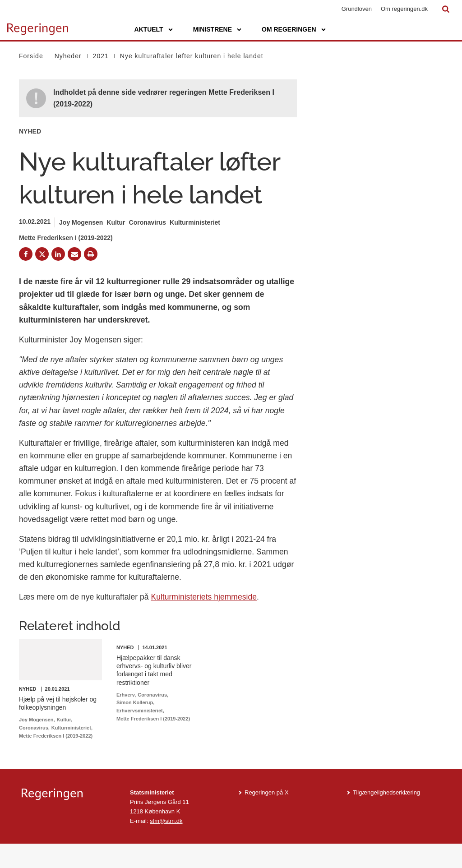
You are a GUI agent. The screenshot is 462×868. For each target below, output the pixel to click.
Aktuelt (148, 29)
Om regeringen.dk (404, 9)
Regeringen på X (267, 817)
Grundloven (357, 9)
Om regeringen (289, 29)
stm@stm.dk (166, 845)
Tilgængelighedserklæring (386, 817)
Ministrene (213, 29)
